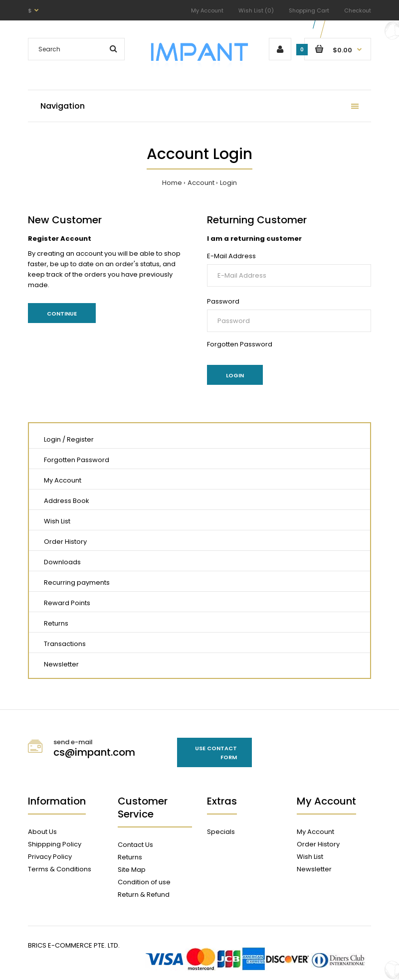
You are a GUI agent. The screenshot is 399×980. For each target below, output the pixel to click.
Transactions (65, 644)
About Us (42, 832)
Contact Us (135, 845)
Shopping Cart (309, 10)
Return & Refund (144, 895)
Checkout (358, 10)
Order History (65, 542)
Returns (56, 623)
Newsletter (61, 664)
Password (223, 301)
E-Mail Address (231, 256)
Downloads (62, 562)
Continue (62, 314)
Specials (221, 832)
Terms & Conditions (60, 869)
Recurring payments (77, 582)
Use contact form (216, 753)
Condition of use (144, 882)
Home (172, 183)
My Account (207, 10)
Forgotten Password (240, 344)
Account (201, 183)
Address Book (67, 501)
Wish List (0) (256, 10)
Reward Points (67, 603)
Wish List (57, 521)
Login (228, 183)
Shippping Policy (55, 844)
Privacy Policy (50, 857)
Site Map (132, 870)
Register (80, 439)
